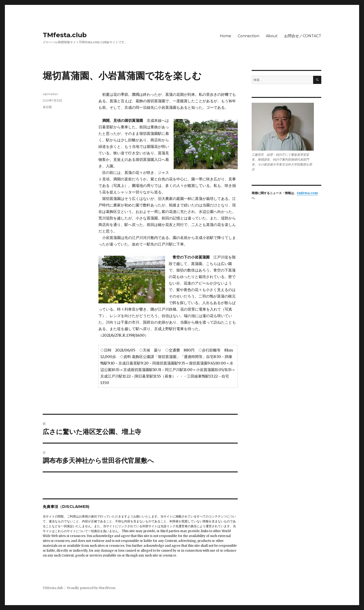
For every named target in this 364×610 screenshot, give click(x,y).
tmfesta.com (307, 193)
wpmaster (50, 94)
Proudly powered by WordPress (91, 588)
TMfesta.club (65, 35)
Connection (249, 36)
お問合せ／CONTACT (303, 36)
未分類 (47, 107)
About (272, 36)
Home (226, 36)
